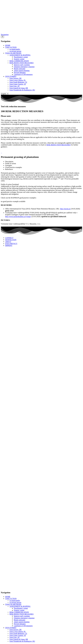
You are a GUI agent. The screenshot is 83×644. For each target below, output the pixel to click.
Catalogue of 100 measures (23, 74)
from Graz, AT (15, 86)
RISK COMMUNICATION (19, 61)
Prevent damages (20, 72)
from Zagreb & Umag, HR (19, 88)
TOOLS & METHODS (13, 53)
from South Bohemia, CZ (18, 82)
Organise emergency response (24, 67)
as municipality (15, 49)
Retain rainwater (20, 69)
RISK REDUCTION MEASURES (22, 63)
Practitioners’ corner (21, 57)
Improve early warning (22, 65)
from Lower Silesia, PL (18, 80)
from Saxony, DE (16, 78)
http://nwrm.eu (65, 209)
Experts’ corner (19, 59)
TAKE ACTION (11, 47)
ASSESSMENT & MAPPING (20, 55)
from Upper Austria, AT (18, 84)
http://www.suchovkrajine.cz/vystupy (18, 217)
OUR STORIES (11, 76)
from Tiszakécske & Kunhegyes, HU (22, 90)
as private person (15, 51)
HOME (8, 45)
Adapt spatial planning (22, 71)
